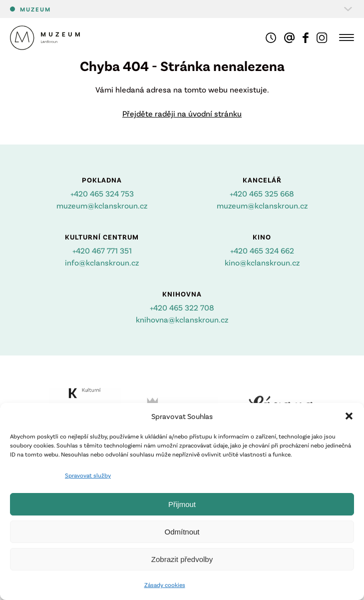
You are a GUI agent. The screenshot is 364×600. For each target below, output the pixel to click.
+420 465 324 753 (102, 193)
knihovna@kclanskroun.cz (182, 319)
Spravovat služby (88, 475)
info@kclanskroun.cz (102, 262)
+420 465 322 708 (182, 307)
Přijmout (182, 504)
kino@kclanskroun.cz (262, 262)
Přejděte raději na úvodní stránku (182, 113)
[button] (349, 416)
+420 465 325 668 (262, 193)
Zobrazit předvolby (182, 559)
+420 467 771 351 (102, 250)
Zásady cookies (165, 584)
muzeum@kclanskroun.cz (102, 205)
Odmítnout (182, 532)
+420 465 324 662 (262, 250)
